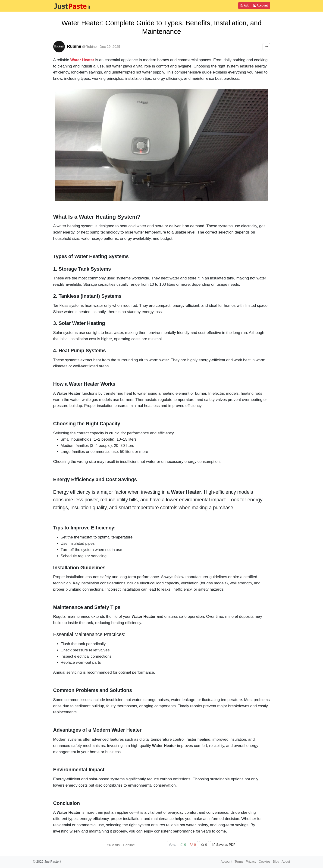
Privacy (251, 862)
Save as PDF (224, 845)
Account (261, 6)
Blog (276, 862)
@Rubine (89, 46)
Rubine (74, 46)
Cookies (265, 862)
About (286, 862)
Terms (239, 862)
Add (245, 6)
